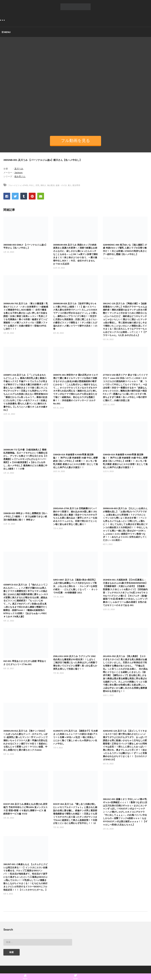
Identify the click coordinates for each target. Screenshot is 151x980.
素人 (70, 185)
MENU (6, 32)
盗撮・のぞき (61, 185)
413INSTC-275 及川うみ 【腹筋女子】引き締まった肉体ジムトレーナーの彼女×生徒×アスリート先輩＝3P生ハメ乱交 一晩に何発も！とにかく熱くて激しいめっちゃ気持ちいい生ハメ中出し (75, 737)
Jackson (18, 173)
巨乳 (38, 185)
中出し (32, 185)
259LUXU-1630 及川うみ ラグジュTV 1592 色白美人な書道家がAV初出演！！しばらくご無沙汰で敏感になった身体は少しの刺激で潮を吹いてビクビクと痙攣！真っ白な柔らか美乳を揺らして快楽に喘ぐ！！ (75, 663)
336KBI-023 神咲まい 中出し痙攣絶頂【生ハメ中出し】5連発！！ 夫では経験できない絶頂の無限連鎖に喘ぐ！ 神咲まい (25, 516)
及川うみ (19, 169)
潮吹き (43, 185)
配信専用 (76, 185)
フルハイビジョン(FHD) (18, 185)
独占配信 (51, 185)
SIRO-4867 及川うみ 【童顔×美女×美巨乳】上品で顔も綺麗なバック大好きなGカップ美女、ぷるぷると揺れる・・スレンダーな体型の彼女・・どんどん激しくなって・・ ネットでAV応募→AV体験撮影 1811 (75, 586)
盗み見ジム (20, 176)
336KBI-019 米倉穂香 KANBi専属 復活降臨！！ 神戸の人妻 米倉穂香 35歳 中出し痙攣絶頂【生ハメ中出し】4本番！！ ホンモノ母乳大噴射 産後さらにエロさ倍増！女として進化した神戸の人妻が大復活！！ (75, 461)
